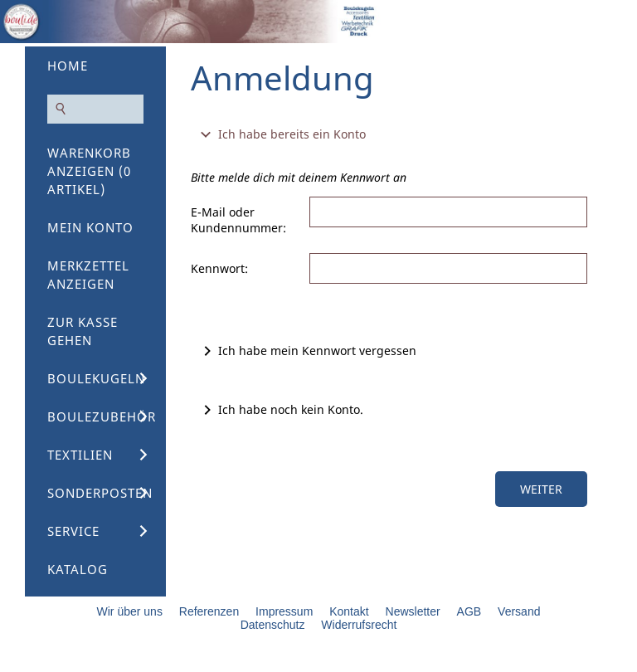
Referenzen (209, 611)
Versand (519, 611)
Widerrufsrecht (359, 625)
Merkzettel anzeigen (88, 275)
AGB (469, 611)
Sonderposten (100, 493)
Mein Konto (90, 227)
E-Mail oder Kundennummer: (238, 220)
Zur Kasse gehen (83, 331)
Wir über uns (130, 611)
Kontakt (349, 611)
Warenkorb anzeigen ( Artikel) (89, 171)
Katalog (78, 569)
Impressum (284, 611)
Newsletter (413, 611)
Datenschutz (273, 625)
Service (73, 531)
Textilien (80, 455)
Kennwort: (219, 268)
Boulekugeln (96, 378)
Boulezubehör (102, 416)
